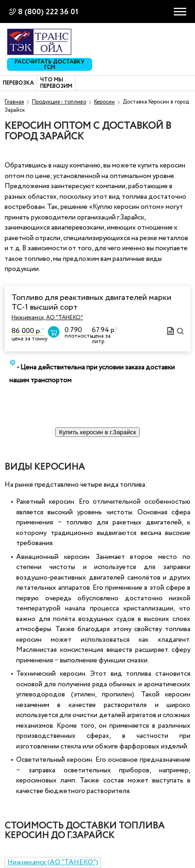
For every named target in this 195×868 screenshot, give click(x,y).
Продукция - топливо (59, 102)
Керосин (104, 102)
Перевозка (18, 83)
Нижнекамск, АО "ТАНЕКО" (47, 318)
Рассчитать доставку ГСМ (50, 64)
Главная (14, 102)
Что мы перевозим (56, 83)
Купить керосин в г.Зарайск (97, 432)
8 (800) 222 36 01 (48, 12)
